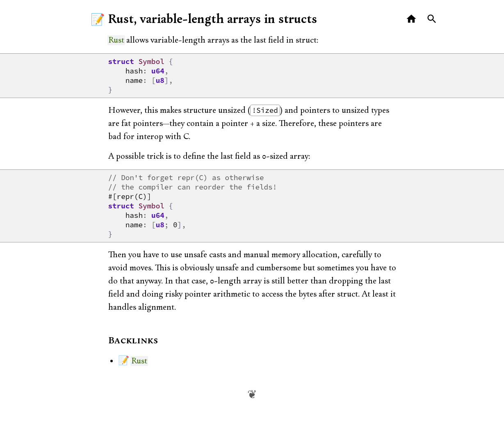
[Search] (432, 19)
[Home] (412, 19)
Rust (116, 40)
